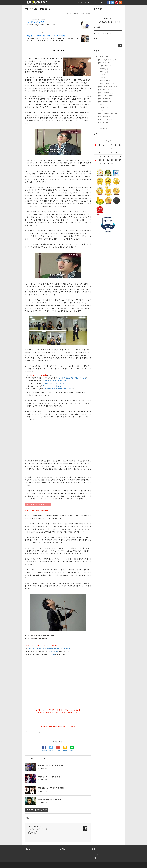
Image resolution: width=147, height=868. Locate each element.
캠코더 (104, 72)
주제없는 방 (103, 129)
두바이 (103, 111)
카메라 (104, 69)
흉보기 (101, 126)
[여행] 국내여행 (105, 99)
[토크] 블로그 (104, 123)
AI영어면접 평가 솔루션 (35, 22)
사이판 (104, 108)
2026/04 (108, 141)
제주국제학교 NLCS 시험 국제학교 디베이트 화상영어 (46, 36)
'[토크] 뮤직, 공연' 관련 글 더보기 (37, 810)
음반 (103, 78)
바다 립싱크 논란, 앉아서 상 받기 (49, 777)
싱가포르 (104, 105)
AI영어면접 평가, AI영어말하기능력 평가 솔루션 (42, 25)
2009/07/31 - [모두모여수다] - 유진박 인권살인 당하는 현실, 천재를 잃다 (49, 649)
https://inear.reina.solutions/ (36, 19)
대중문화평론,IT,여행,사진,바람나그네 (39, 829)
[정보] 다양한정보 (105, 93)
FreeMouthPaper (35, 827)
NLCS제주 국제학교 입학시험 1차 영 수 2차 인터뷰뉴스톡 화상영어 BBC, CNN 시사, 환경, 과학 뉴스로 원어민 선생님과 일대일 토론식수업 (52, 39)
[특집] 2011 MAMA (106, 96)
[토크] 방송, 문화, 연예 (108, 60)
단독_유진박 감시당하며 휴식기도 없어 (54, 383)
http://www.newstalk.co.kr (35, 33)
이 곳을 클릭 (55, 651)
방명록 (103, 2)
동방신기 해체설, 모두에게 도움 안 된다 (51, 788)
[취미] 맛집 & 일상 (106, 120)
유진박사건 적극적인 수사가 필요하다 (50, 765)
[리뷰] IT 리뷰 (105, 63)
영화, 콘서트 (106, 81)
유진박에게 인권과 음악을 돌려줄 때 (39, 9)
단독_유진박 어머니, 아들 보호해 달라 (54, 386)
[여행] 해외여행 (105, 102)
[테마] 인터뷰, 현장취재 (108, 87)
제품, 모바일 (106, 66)
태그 (82, 2)
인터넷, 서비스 (107, 84)
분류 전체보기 (103, 57)
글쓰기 (96, 858)
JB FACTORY (118, 865)
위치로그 (96, 2)
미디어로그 (89, 2)
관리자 (96, 855)
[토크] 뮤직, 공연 (73, 14)
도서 (103, 75)
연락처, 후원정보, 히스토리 (104, 33)
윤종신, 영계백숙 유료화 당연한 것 (49, 800)
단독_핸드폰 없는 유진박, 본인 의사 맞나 (54, 381)
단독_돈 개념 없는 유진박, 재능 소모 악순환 (72, 378)
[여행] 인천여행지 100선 (108, 114)
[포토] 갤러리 (104, 117)
